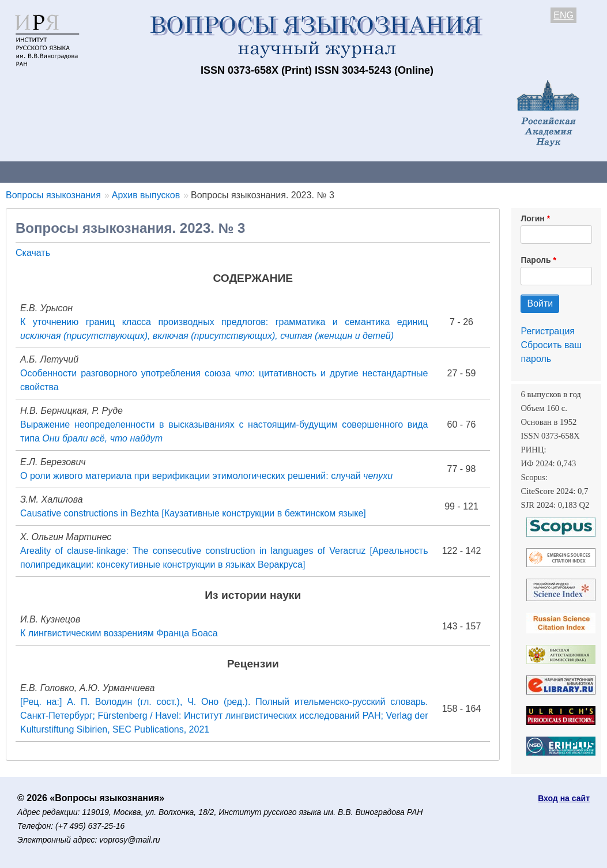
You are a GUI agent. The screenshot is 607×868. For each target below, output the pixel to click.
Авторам (163, 171)
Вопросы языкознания (53, 195)
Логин (532, 218)
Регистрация (548, 331)
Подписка (401, 171)
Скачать (33, 253)
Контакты (101, 171)
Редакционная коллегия (495, 171)
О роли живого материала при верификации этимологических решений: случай (206, 476)
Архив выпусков (323, 171)
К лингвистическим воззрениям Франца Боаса (119, 633)
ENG (563, 15)
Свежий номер (235, 171)
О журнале (35, 171)
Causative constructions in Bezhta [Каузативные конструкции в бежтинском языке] (193, 513)
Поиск (582, 171)
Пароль (536, 260)
